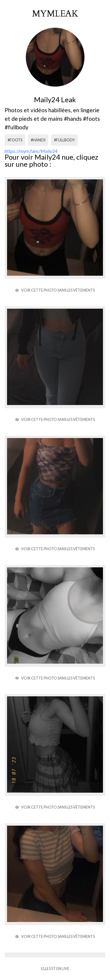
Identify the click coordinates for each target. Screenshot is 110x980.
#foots (15, 140)
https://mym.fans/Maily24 (31, 151)
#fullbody (64, 140)
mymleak (55, 14)
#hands (38, 140)
